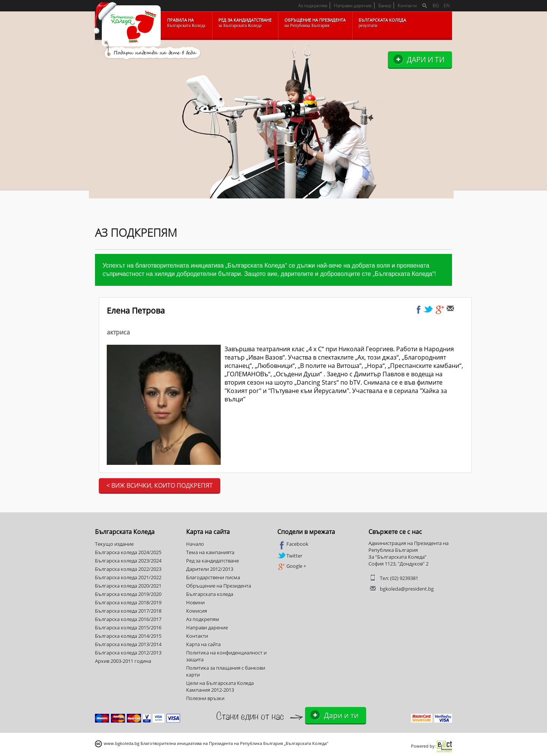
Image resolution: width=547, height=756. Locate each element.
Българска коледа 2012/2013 (128, 653)
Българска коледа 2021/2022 (128, 577)
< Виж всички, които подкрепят (160, 485)
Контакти (407, 6)
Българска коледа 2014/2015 (128, 636)
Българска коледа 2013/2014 (128, 644)
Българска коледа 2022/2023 (128, 569)
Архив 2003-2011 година (123, 661)
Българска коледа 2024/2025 (128, 552)
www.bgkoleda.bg (122, 743)
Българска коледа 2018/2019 (128, 602)
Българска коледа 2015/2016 (128, 628)
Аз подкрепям (313, 6)
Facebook (293, 544)
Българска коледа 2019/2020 (128, 594)
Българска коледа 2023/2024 (128, 561)
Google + (292, 566)
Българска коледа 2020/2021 (128, 586)
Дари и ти (426, 59)
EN (447, 6)
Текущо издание (114, 544)
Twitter (290, 556)
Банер (385, 6)
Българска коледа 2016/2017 (128, 619)
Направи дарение (353, 6)
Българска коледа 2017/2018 (128, 611)
